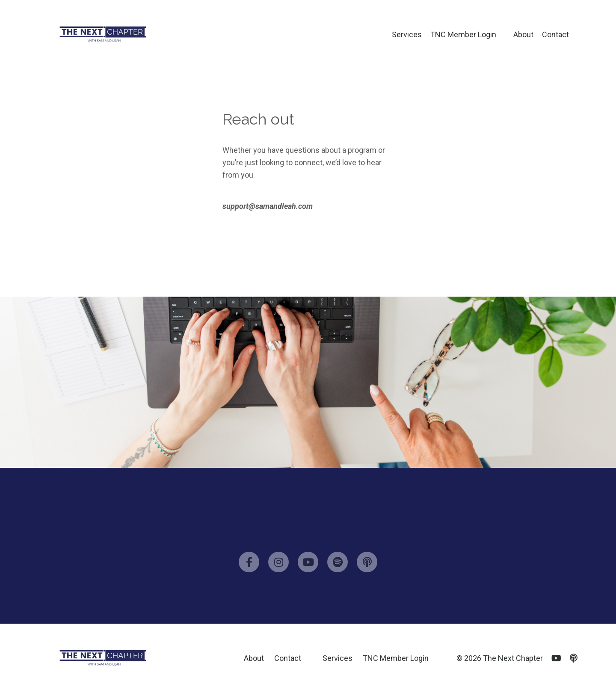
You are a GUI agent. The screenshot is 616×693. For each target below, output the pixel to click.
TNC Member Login (463, 34)
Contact (555, 34)
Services (407, 34)
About (523, 34)
